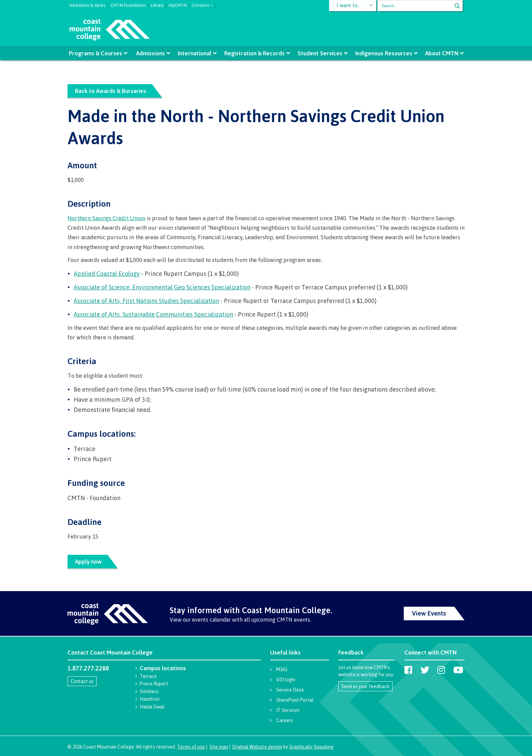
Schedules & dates (87, 4)
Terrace (148, 676)
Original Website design (257, 747)
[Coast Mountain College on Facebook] (408, 670)
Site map (219, 747)
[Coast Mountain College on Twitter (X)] (425, 670)
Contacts (201, 5)
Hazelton (150, 699)
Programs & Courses (97, 53)
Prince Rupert (154, 684)
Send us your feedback (365, 686)
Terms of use (191, 747)
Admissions (151, 53)
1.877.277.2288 (88, 668)
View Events (429, 613)
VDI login (286, 679)
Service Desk (290, 690)
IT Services (288, 710)
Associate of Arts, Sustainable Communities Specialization (153, 314)
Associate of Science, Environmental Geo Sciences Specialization (162, 287)
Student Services (320, 53)
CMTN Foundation (128, 4)
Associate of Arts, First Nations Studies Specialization (146, 301)
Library (157, 4)
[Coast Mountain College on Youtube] (458, 670)
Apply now (88, 561)
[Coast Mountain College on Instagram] (441, 670)
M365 (282, 669)
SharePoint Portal (295, 700)
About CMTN (441, 53)
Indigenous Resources (383, 53)
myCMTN (178, 4)
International (195, 53)
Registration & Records (254, 53)
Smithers (149, 691)
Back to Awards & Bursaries (111, 91)
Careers (285, 720)
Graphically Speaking (311, 747)
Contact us (82, 681)
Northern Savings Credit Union (106, 218)
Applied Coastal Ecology (107, 273)
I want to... (349, 6)
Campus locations (163, 668)
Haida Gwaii (152, 707)
